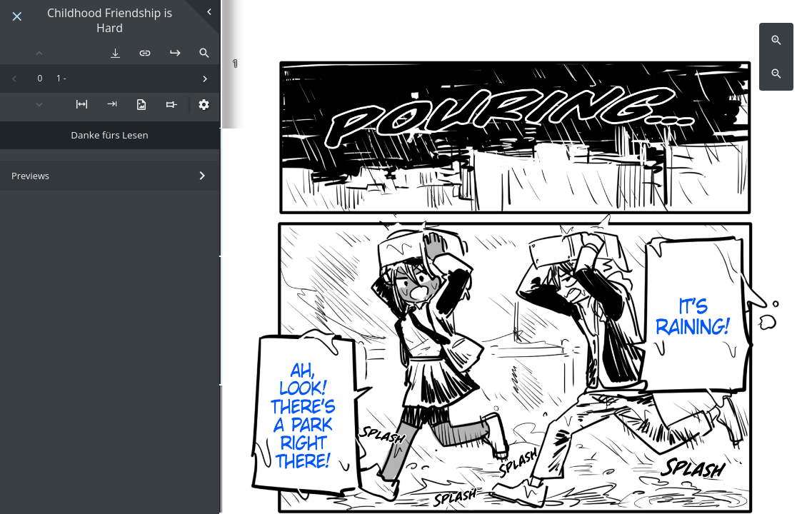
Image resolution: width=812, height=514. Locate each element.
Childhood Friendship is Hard (110, 21)
